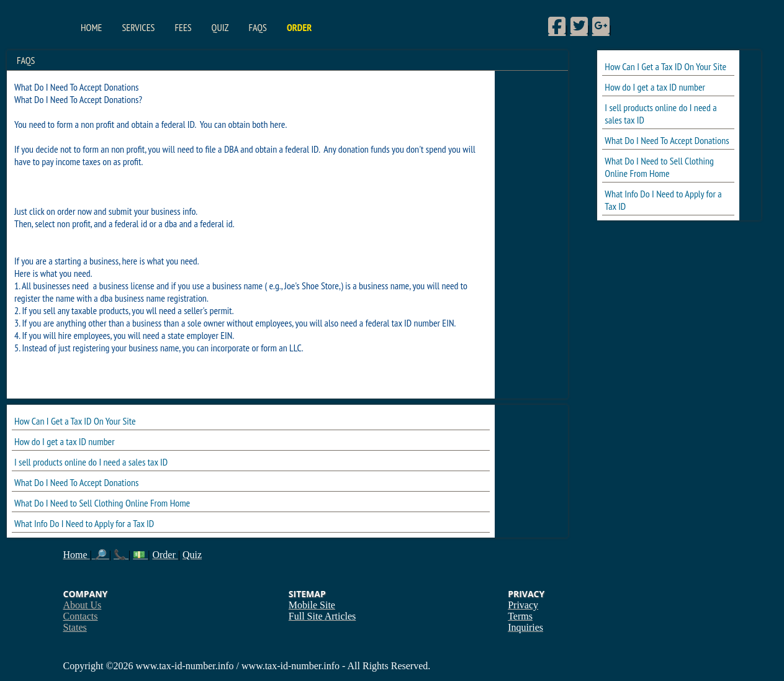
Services (138, 27)
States (75, 627)
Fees (183, 27)
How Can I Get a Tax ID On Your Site (665, 66)
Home (91, 27)
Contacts (81, 616)
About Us (83, 605)
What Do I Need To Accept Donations (667, 140)
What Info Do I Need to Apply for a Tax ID (84, 523)
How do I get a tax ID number (655, 87)
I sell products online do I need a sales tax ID (91, 462)
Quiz (220, 27)
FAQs (257, 27)
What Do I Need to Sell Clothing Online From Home (659, 167)
